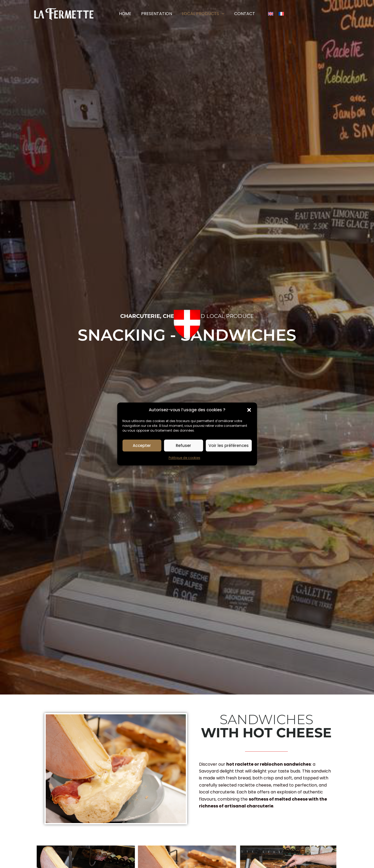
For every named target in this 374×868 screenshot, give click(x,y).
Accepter (142, 446)
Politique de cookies (184, 458)
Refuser (183, 446)
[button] (249, 410)
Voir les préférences (229, 446)
